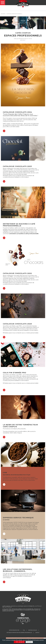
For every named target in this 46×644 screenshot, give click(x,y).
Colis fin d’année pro (15, 373)
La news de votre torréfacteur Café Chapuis (20, 426)
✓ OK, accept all (19, 642)
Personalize (29, 642)
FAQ (24, 630)
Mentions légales (33, 630)
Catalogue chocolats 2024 (17, 112)
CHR (5, 473)
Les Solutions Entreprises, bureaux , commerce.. (18, 570)
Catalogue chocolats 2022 (17, 273)
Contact (37, 633)
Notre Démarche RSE (14, 630)
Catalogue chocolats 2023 (17, 166)
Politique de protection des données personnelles (19, 633)
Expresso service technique (18, 518)
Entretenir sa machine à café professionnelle (19, 225)
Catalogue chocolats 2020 (17, 324)
